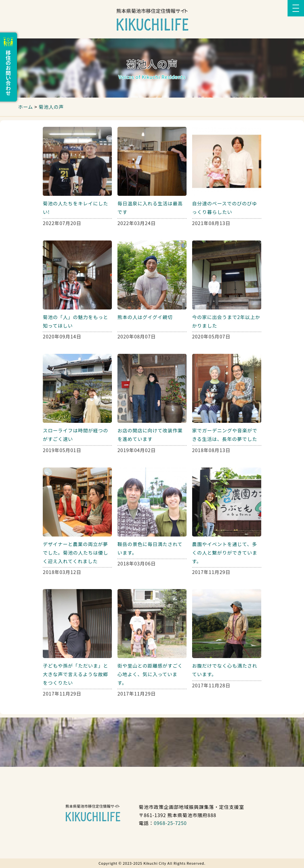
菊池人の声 (51, 107)
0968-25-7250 (170, 823)
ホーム (25, 107)
